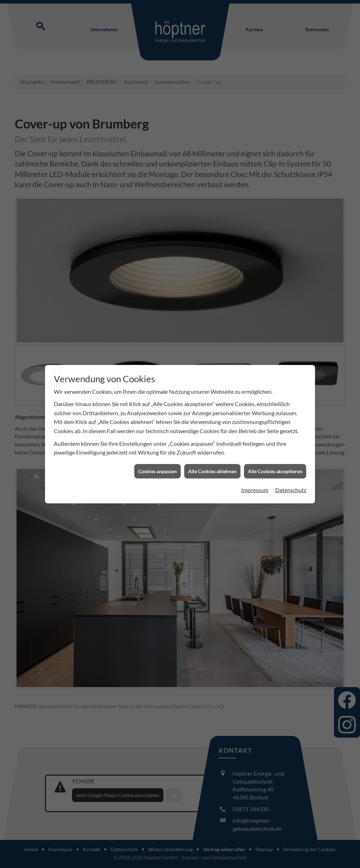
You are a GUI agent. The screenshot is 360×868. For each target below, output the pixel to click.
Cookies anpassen (157, 459)
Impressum (255, 478)
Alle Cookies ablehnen (212, 459)
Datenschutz (291, 478)
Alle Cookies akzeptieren (275, 459)
